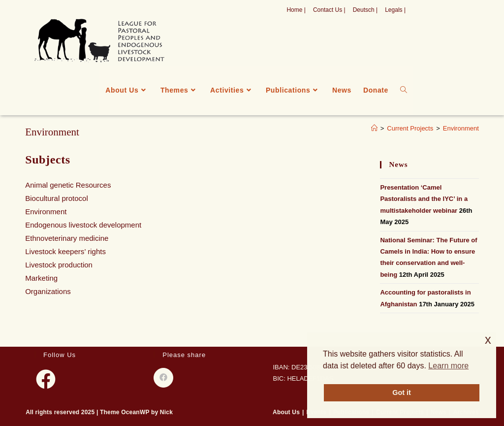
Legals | (395, 10)
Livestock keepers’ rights (65, 251)
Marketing (41, 278)
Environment (461, 128)
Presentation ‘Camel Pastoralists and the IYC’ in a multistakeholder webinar (424, 199)
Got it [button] (402, 393)
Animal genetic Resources (68, 185)
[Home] (374, 128)
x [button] (488, 340)
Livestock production (59, 265)
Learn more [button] (448, 366)
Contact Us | (329, 10)
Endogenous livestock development (83, 225)
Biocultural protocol (57, 198)
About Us (286, 412)
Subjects (47, 160)
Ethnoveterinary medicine (67, 238)
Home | (296, 10)
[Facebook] (46, 379)
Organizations (48, 291)
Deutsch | (365, 10)
